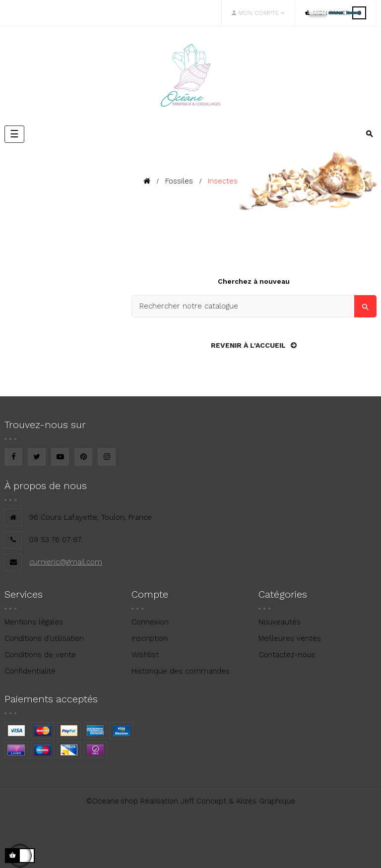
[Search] (254, 306)
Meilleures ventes (290, 638)
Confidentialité (30, 671)
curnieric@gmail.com (66, 562)
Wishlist (145, 655)
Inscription (150, 638)
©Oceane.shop (112, 801)
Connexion (150, 622)
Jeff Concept (203, 801)
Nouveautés (280, 622)
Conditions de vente (40, 655)
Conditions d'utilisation (44, 638)
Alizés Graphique (266, 801)
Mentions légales (34, 622)
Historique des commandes (181, 671)
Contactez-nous (287, 655)
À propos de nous (46, 486)
